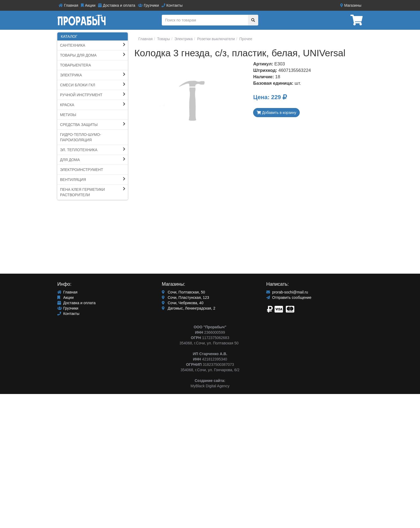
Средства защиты (79, 125)
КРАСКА (67, 105)
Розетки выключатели (215, 39)
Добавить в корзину (276, 113)
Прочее (245, 39)
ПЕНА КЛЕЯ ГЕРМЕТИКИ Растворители (82, 192)
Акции (88, 5)
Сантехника (73, 45)
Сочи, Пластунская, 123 (185, 298)
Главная (68, 5)
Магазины (351, 5)
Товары (163, 39)
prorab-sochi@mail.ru (287, 292)
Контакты (172, 5)
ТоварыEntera (76, 65)
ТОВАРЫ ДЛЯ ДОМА (78, 55)
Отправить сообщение (289, 298)
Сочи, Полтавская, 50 (183, 292)
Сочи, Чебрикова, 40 (183, 303)
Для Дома (70, 160)
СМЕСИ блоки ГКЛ (78, 85)
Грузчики (148, 5)
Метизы (68, 115)
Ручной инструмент (81, 95)
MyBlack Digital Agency (210, 386)
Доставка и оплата (117, 5)
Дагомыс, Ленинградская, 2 (189, 308)
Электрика (71, 75)
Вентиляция (73, 180)
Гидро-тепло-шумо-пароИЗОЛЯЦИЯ (80, 137)
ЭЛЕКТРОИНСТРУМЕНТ (82, 170)
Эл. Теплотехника (79, 150)
